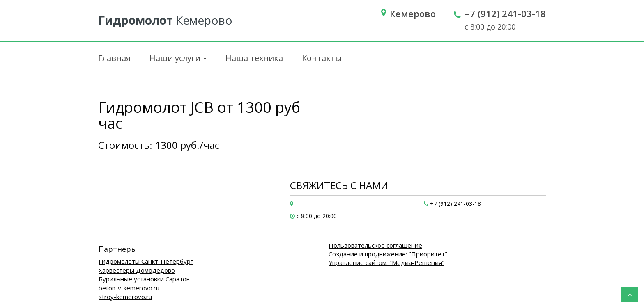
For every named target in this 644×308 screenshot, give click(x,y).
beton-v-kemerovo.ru (129, 288)
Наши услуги (178, 58)
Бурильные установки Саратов (144, 279)
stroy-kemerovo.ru (125, 297)
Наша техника (254, 58)
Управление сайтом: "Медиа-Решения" (386, 262)
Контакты (322, 58)
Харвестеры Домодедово (137, 270)
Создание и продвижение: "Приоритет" (388, 254)
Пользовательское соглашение (375, 245)
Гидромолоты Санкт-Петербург (146, 261)
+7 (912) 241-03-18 (505, 14)
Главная (114, 58)
